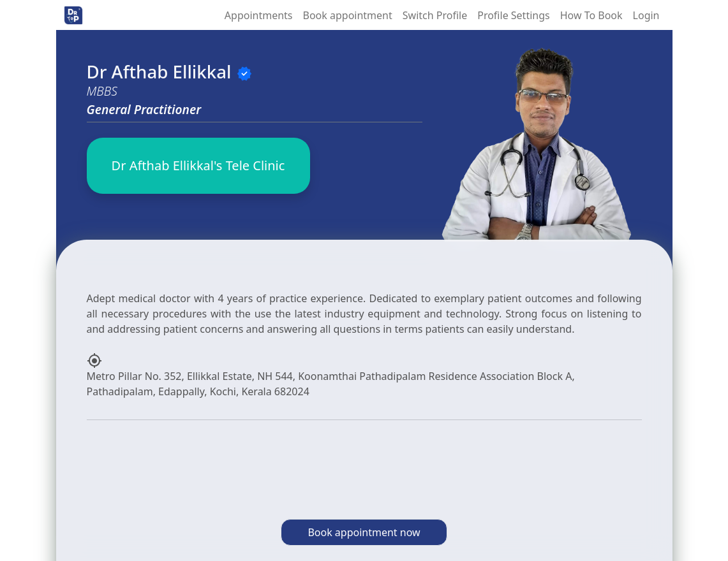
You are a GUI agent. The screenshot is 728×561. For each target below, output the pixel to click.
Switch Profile (435, 15)
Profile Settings (513, 15)
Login (646, 15)
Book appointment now (364, 532)
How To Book (591, 15)
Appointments (259, 15)
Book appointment (348, 15)
